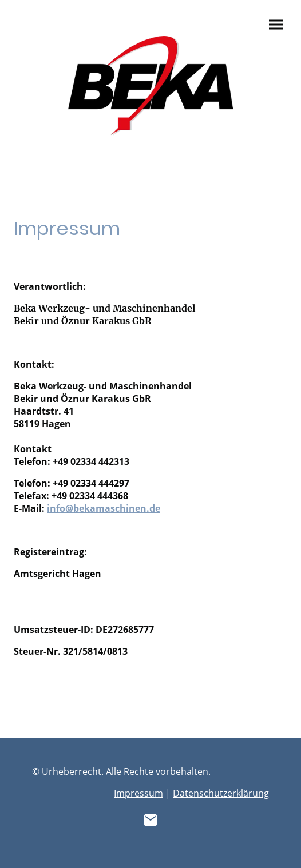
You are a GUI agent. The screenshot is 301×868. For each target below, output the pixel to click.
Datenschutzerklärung (221, 793)
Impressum (138, 793)
